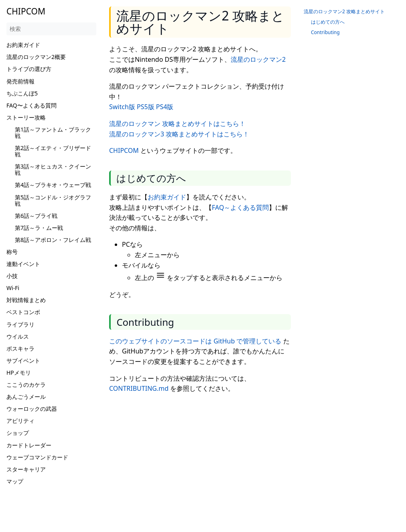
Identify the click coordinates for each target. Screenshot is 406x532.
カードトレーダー (29, 445)
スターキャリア (26, 469)
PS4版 (165, 107)
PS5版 (146, 107)
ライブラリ (20, 324)
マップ (15, 481)
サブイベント (23, 360)
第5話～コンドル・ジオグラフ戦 (53, 200)
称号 (12, 252)
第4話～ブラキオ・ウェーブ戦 (53, 185)
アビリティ (20, 421)
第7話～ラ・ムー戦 (39, 228)
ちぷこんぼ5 (22, 93)
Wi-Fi (13, 288)
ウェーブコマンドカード (37, 457)
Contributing (325, 32)
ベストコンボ (23, 312)
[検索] (51, 29)
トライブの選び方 (29, 69)
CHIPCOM (124, 150)
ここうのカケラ (26, 385)
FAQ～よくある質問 (240, 207)
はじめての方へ (328, 22)
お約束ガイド (23, 45)
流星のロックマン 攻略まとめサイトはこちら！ (177, 124)
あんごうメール (26, 397)
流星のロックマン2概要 (36, 57)
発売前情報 (20, 81)
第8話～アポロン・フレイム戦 (53, 240)
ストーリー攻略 (26, 117)
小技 (12, 276)
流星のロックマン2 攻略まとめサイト (344, 11)
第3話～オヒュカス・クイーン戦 (53, 170)
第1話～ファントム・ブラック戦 (53, 133)
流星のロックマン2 (258, 59)
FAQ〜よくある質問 (31, 105)
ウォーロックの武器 (32, 409)
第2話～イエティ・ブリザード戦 (53, 151)
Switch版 (122, 107)
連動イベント (23, 264)
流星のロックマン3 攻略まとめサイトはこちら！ (179, 134)
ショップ (18, 433)
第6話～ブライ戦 (36, 216)
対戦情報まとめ (26, 300)
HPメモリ (19, 373)
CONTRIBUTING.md (139, 388)
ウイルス (18, 336)
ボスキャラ (20, 348)
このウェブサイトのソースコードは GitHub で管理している (195, 341)
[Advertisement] (203, 457)
